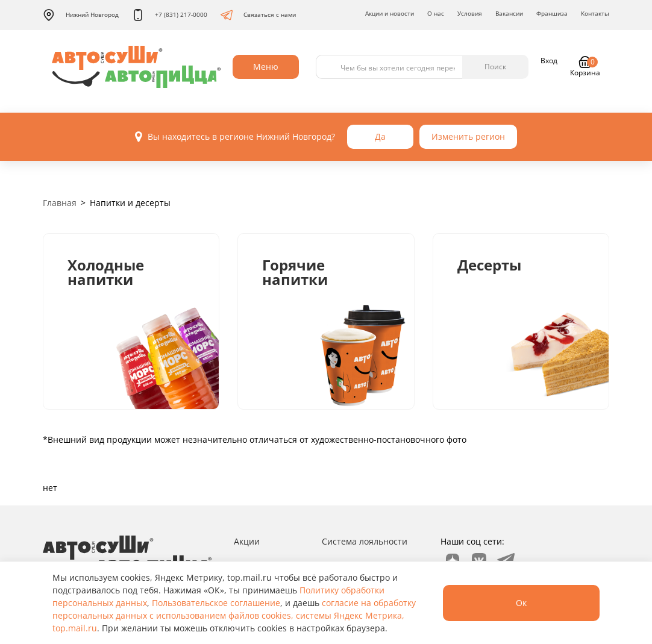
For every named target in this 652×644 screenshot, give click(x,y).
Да (380, 136)
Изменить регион (468, 136)
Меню (266, 67)
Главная (60, 203)
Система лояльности (365, 541)
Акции (247, 541)
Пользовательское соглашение (216, 603)
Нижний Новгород (81, 15)
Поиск (495, 67)
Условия (470, 13)
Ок (521, 603)
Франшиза (552, 13)
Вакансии (509, 13)
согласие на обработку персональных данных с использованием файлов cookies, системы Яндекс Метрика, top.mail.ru (234, 615)
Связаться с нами (258, 15)
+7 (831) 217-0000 (170, 15)
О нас (436, 13)
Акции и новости (390, 13)
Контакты (595, 13)
